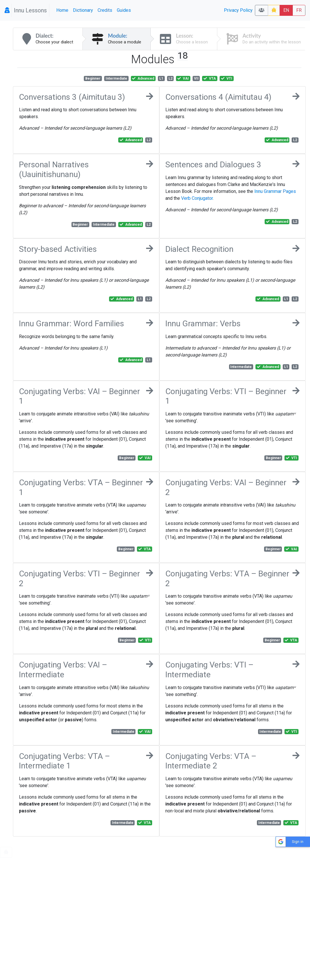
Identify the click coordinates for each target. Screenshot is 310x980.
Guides (124, 10)
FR (299, 10)
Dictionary (83, 10)
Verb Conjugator (197, 198)
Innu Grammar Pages (275, 191)
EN (286, 10)
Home (62, 10)
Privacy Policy (238, 10)
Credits (105, 10)
